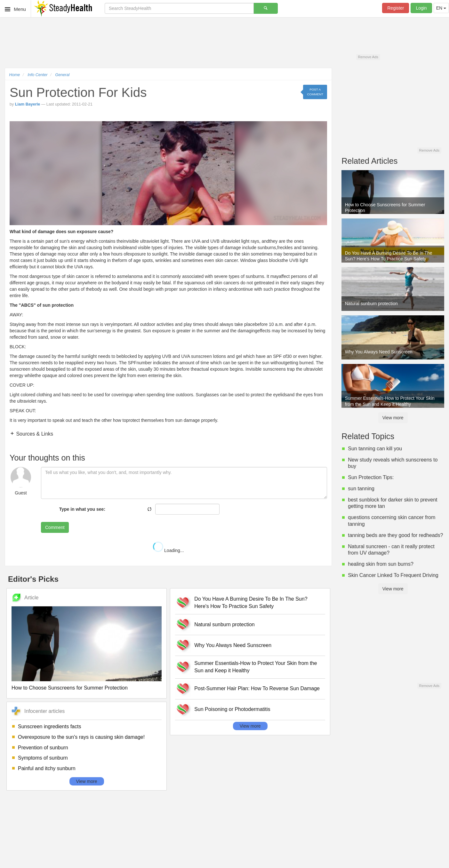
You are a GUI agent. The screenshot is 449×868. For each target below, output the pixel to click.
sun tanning (361, 489)
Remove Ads (368, 57)
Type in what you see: (82, 509)
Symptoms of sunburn (43, 758)
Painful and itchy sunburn (47, 768)
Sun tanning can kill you (375, 449)
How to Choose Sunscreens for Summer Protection (70, 688)
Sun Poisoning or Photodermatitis (232, 709)
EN (441, 8)
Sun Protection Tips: (371, 477)
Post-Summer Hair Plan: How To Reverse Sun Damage (257, 688)
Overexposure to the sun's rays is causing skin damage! (81, 737)
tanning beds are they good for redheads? (395, 535)
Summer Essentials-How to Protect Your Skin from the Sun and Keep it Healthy (256, 667)
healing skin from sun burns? (381, 564)
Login (421, 8)
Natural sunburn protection (225, 624)
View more (87, 781)
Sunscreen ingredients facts (49, 726)
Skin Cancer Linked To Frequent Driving (393, 575)
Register (396, 8)
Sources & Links (34, 434)
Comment (55, 527)
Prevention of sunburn (43, 748)
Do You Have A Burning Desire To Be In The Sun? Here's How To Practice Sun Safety (251, 603)
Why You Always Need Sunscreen (233, 645)
